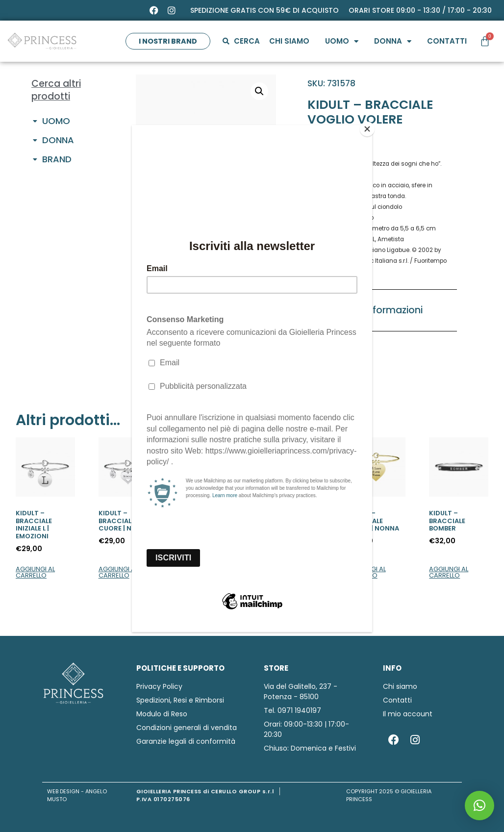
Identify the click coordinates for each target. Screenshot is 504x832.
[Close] (370, 127)
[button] (479, 806)
